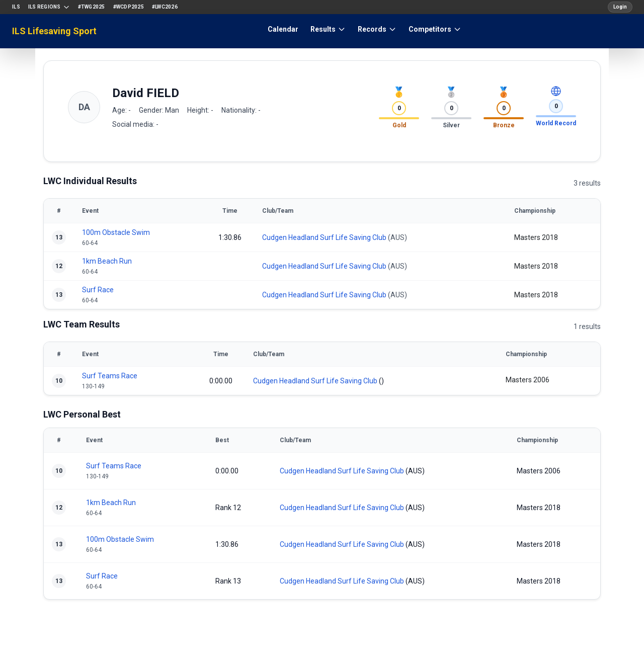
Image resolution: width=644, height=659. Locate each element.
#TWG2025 (92, 7)
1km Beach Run (107, 261)
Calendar (283, 29)
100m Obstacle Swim (116, 232)
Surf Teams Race (110, 376)
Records (377, 29)
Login (620, 7)
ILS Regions (49, 7)
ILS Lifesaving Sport (54, 31)
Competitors (435, 29)
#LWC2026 (165, 7)
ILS (16, 7)
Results (328, 29)
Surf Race (98, 290)
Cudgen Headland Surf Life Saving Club (324, 237)
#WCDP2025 (129, 7)
